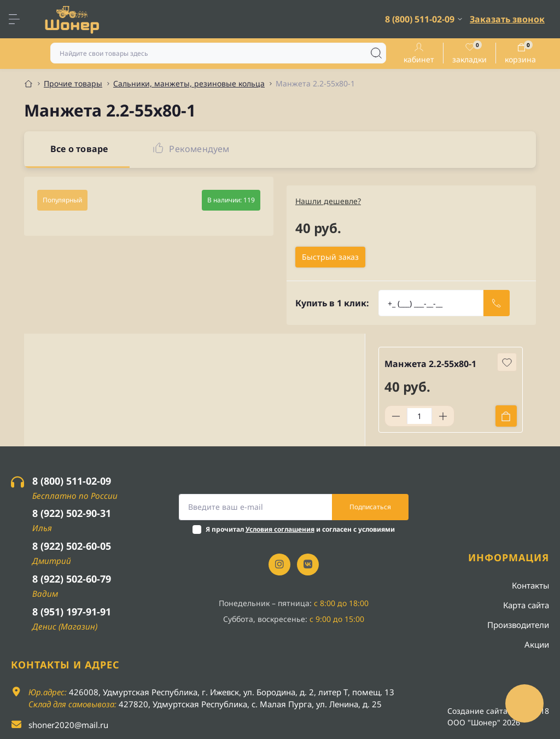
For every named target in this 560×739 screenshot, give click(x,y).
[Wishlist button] (507, 362)
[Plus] (443, 416)
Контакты (530, 585)
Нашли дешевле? (328, 201)
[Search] (376, 53)
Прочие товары (73, 83)
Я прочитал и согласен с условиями (300, 529)
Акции (537, 644)
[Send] (497, 303)
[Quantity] (419, 416)
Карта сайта (526, 605)
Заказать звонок (507, 19)
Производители (518, 625)
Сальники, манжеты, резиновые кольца (189, 83)
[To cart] (506, 416)
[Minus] (396, 416)
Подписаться (370, 507)
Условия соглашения (280, 529)
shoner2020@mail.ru (68, 725)
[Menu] (20, 19)
